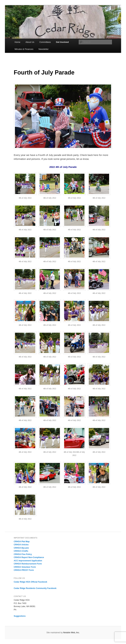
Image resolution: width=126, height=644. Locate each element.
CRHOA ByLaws (21, 548)
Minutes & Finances (24, 49)
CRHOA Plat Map (22, 542)
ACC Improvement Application (28, 561)
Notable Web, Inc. (71, 633)
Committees (45, 42)
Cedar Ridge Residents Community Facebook (35, 588)
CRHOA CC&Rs (21, 551)
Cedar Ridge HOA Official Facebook (31, 582)
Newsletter (44, 49)
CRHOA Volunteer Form (25, 567)
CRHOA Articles (21, 545)
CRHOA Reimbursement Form (28, 564)
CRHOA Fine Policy (23, 554)
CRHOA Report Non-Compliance (29, 557)
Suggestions (20, 616)
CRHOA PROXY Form (24, 570)
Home (17, 42)
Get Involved (62, 42)
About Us (30, 42)
